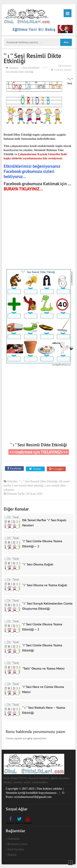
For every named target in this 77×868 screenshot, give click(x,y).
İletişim (12, 854)
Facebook (15, 468)
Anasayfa (14, 68)
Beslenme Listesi (17, 844)
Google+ (59, 468)
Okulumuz (14, 838)
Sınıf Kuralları (16, 849)
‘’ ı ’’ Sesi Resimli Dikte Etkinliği (39, 445)
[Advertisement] (39, 230)
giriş (30, 738)
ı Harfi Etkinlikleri (30, 68)
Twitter (37, 468)
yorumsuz (66, 66)
